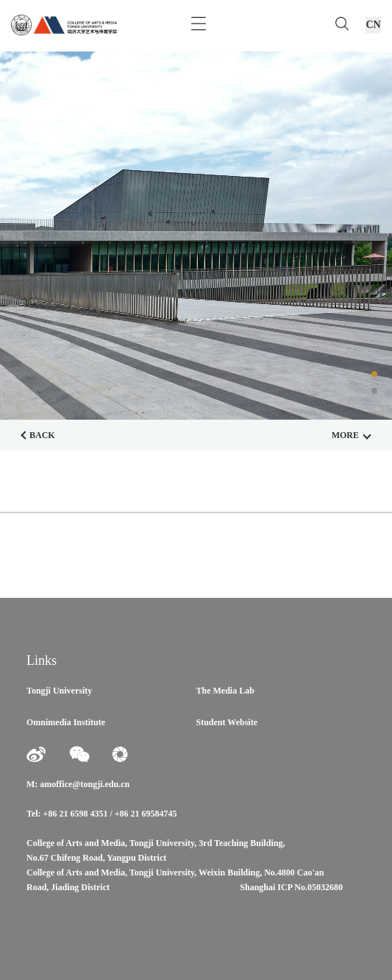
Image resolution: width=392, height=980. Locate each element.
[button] (374, 374)
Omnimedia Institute (66, 722)
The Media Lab (225, 691)
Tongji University (59, 691)
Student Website (227, 722)
